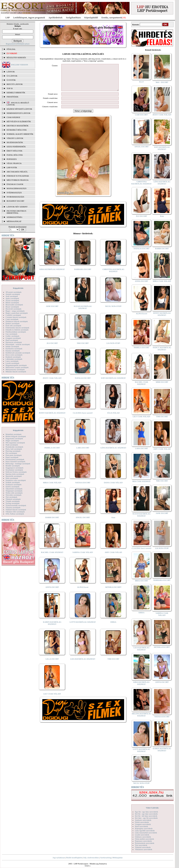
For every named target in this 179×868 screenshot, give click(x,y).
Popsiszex (12, 159)
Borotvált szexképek (13, 309)
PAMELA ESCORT (52, 453)
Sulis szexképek (12, 478)
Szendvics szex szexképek (16, 480)
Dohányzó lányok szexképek (17, 321)
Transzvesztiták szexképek (16, 505)
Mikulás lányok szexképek (16, 372)
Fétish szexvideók (142, 822)
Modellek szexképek (14, 434)
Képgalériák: (18, 288)
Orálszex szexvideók (143, 837)
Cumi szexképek (12, 319)
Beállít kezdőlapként (74, 858)
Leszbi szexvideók (142, 835)
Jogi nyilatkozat (59, 858)
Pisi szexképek (11, 453)
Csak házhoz (13, 117)
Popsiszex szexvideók (143, 841)
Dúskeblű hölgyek (17, 130)
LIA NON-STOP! (113, 348)
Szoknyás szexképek (14, 484)
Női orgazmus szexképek (15, 443)
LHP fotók (12, 167)
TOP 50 (10, 88)
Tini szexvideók (141, 845)
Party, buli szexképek (14, 449)
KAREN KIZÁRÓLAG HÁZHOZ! (52, 628)
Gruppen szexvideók (143, 824)
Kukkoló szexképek (13, 357)
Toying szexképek (13, 503)
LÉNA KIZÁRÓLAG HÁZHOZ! (113, 453)
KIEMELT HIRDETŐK (16, 93)
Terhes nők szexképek (14, 493)
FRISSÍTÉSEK (12, 97)
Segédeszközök (15, 142)
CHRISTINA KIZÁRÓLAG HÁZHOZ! (113, 276)
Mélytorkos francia (18, 180)
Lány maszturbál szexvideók (146, 833)
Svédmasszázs (14, 193)
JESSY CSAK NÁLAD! (52, 383)
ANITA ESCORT (52, 592)
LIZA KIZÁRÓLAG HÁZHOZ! (83, 664)
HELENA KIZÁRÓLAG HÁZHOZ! (141, 715)
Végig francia (14, 163)
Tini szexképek (11, 497)
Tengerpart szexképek (14, 491)
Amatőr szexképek (13, 294)
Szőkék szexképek (13, 482)
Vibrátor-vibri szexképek (15, 512)
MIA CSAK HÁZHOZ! (142, 481)
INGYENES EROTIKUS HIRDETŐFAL (16, 212)
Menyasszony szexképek (15, 369)
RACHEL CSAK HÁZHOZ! (52, 557)
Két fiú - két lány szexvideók (146, 816)
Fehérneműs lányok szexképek (17, 328)
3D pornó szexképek (13, 292)
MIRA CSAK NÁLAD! (52, 488)
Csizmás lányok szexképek (16, 317)
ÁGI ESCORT (52, 348)
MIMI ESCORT (162, 382)
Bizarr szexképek (12, 307)
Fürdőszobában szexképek (16, 332)
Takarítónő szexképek (14, 489)
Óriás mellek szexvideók (144, 839)
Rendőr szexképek (13, 466)
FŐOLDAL (11, 49)
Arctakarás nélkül (17, 172)
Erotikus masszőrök (18, 126)
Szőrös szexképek (12, 487)
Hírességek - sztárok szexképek (18, 344)
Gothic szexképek (12, 336)
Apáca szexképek (12, 298)
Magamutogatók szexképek (16, 365)
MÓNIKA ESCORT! (113, 592)
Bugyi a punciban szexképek (17, 313)
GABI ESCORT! (142, 115)
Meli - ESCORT (162, 82)
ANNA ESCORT (142, 281)
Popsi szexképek (12, 457)
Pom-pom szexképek (14, 455)
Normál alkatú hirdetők (20, 134)
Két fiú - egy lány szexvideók (146, 814)
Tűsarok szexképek (13, 507)
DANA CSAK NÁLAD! (113, 488)
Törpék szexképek (13, 501)
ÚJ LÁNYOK (12, 76)
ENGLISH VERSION (19, 65)
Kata (113, 523)
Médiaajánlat (117, 858)
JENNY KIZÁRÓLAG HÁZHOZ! (52, 418)
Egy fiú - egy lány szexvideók (146, 812)
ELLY (142, 82)
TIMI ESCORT (113, 664)
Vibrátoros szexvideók (144, 849)
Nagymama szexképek (14, 438)
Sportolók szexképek (14, 476)
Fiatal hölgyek (15, 155)
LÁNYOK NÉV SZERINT (17, 207)
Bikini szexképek (12, 303)
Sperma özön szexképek (15, 474)
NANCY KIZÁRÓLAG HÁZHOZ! (162, 349)
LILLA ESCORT (52, 664)
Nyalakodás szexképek (14, 447)
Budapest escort (15, 201)
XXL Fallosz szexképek (15, 514)
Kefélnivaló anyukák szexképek (18, 353)
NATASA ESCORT (83, 488)
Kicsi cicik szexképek (14, 355)
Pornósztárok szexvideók (145, 843)
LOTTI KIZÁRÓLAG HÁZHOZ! (83, 627)
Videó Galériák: (152, 808)
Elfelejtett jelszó (23, 44)
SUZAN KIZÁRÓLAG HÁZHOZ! (83, 312)
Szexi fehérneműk (16, 147)
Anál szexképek (12, 296)
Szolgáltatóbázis (73, 18)
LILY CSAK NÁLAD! (52, 699)
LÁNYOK (11, 72)
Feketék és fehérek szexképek (17, 330)
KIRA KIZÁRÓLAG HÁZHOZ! (52, 274)
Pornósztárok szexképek (15, 459)
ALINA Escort (83, 592)
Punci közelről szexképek (15, 461)
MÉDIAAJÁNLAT (14, 221)
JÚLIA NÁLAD (113, 418)
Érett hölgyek (15, 151)
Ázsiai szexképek (12, 300)
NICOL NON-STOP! (113, 311)
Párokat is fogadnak (18, 176)
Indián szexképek (12, 346)
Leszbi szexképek (12, 363)
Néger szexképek (12, 441)
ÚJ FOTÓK (11, 80)
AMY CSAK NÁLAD (113, 557)
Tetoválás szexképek (14, 495)
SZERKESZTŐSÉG (15, 217)
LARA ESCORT (83, 453)
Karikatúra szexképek (14, 349)
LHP (8, 18)
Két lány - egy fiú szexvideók (146, 818)
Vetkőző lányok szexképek (16, 510)
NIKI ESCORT (83, 348)
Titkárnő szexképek (13, 499)
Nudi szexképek (12, 445)
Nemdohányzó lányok (19, 113)
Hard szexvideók (141, 826)
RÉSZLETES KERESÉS (16, 58)
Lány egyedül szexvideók (145, 831)
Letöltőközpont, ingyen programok (29, 18)
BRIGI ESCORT (141, 581)
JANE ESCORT (52, 311)
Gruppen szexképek (13, 338)
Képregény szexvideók (144, 828)
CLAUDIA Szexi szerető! (83, 418)
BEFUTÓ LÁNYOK (15, 84)
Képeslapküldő (91, 18)
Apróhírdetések (55, 18)
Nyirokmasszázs (15, 197)
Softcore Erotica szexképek (16, 472)
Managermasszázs (17, 188)
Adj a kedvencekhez (91, 858)
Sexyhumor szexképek (14, 470)
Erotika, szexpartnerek (112, 18)
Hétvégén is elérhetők (19, 121)
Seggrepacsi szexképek (15, 468)
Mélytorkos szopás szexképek (17, 367)
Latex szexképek (12, 361)
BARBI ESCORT (52, 523)
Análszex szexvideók (143, 820)
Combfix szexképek (13, 315)
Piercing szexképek (13, 451)
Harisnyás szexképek (14, 342)
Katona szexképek (13, 351)
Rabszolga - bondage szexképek (18, 464)
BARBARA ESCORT (83, 274)
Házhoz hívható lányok (19, 109)
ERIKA (113, 627)
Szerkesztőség (106, 858)
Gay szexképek (11, 334)
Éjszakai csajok (15, 184)
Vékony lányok (15, 138)
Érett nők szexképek (13, 326)
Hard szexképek (12, 340)
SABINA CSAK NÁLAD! (83, 557)
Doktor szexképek (13, 323)
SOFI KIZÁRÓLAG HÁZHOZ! (113, 383)
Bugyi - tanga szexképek (15, 311)
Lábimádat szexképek (14, 359)
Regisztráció (11, 44)
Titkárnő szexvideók (143, 847)
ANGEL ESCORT (83, 523)
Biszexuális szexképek (14, 305)
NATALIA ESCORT (83, 383)
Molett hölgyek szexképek (16, 436)
